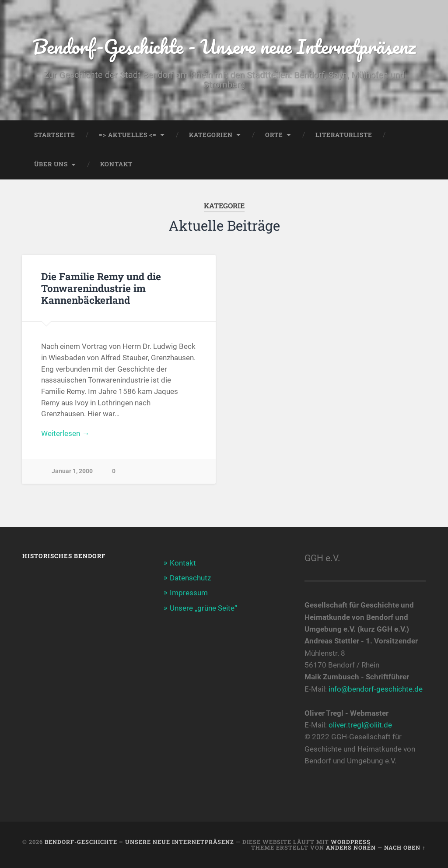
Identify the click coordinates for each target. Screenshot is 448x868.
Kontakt (116, 164)
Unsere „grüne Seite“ (203, 608)
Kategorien (211, 135)
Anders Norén (351, 847)
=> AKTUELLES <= (128, 135)
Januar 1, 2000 (72, 471)
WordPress (351, 842)
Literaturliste (344, 135)
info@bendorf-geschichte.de (376, 689)
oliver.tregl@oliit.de (360, 725)
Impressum (189, 593)
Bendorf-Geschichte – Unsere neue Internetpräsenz (139, 842)
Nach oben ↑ (405, 847)
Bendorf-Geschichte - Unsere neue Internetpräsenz (224, 46)
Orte (274, 135)
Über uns (51, 164)
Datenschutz (190, 578)
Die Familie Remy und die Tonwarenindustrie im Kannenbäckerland (101, 288)
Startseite (55, 135)
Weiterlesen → (65, 433)
